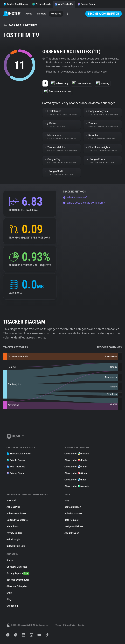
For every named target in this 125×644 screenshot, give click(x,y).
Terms (58, 625)
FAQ (67, 500)
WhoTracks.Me (64, 4)
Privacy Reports (18, 573)
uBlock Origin (13, 539)
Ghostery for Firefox (76, 460)
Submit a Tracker (73, 513)
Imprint (81, 625)
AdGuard (11, 500)
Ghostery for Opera (76, 473)
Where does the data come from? (84, 203)
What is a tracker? (75, 197)
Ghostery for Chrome (77, 454)
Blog (9, 599)
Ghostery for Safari (76, 467)
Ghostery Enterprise (17, 586)
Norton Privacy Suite (17, 520)
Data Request (71, 520)
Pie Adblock (13, 526)
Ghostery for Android (77, 486)
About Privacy (72, 533)
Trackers (42, 14)
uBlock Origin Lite (16, 546)
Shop (9, 593)
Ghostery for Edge (75, 480)
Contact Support (73, 507)
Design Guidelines (74, 526)
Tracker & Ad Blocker (16, 4)
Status (10, 560)
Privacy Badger (14, 533)
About (29, 14)
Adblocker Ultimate (16, 513)
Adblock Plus (13, 507)
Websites (56, 14)
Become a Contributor (104, 14)
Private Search (41, 4)
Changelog (12, 606)
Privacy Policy (69, 625)
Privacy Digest (86, 4)
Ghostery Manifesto (17, 567)
